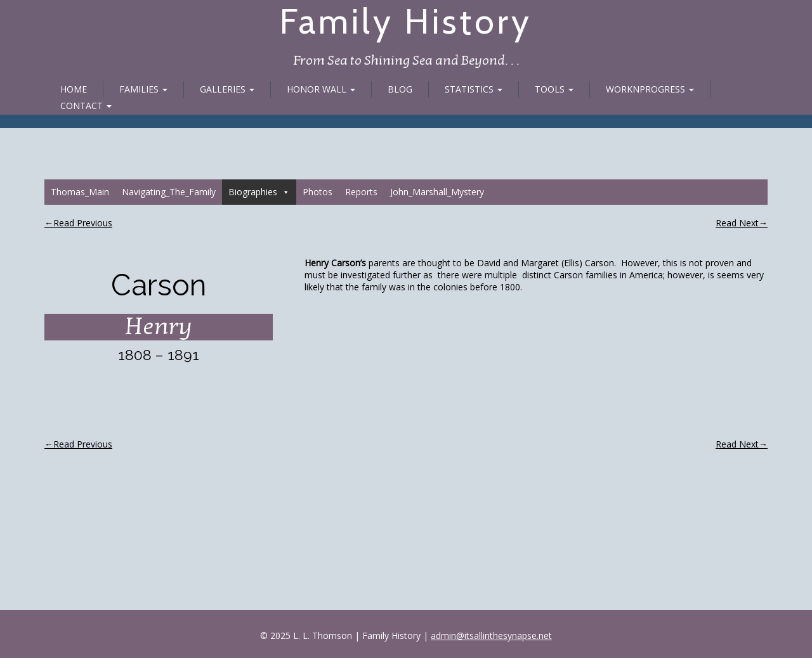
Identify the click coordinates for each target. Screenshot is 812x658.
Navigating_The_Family (169, 192)
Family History (406, 21)
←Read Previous (78, 223)
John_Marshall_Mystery (437, 192)
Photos (318, 192)
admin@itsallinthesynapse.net (491, 635)
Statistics (474, 89)
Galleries (227, 89)
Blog (400, 89)
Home (74, 89)
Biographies (259, 192)
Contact (86, 106)
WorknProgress (650, 89)
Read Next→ (742, 223)
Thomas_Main (80, 192)
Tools (554, 89)
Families (143, 89)
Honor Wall (321, 89)
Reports (361, 192)
